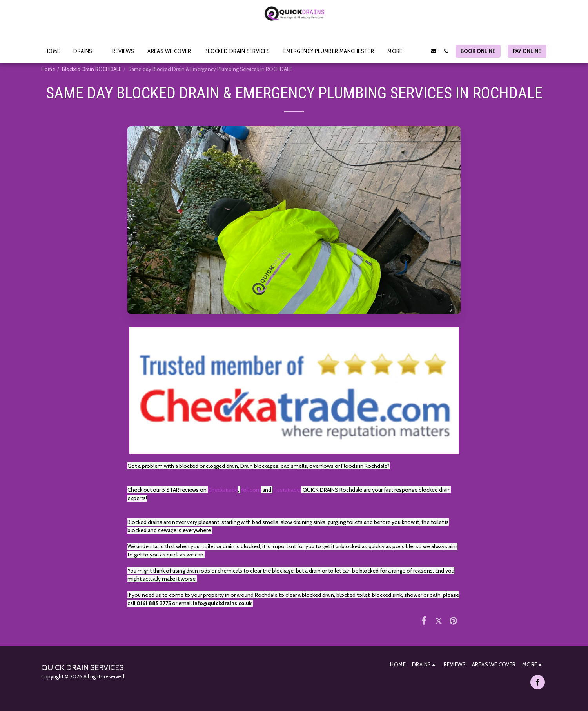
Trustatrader (287, 490)
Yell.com (251, 490)
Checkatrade (223, 490)
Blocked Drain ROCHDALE (92, 69)
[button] (86, 51)
